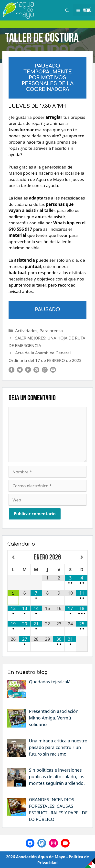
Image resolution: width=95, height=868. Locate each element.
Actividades (26, 331)
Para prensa (51, 331)
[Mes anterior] (13, 557)
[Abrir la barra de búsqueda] (67, 10)
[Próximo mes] (82, 557)
